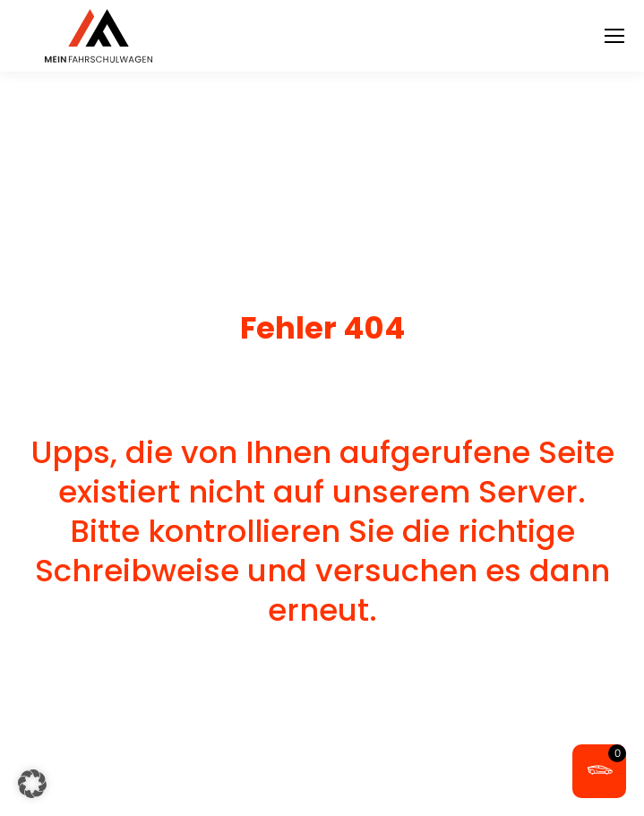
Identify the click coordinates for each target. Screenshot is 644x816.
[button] (32, 784)
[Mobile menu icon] (614, 36)
